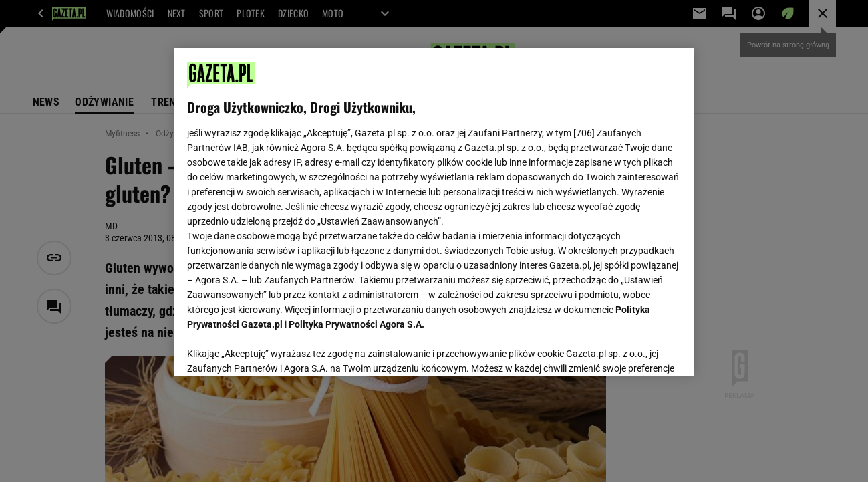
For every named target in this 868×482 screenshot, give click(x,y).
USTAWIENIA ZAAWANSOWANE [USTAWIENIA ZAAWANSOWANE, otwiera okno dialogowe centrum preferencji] (274, 349)
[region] (434, 212)
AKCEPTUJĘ (636, 350)
